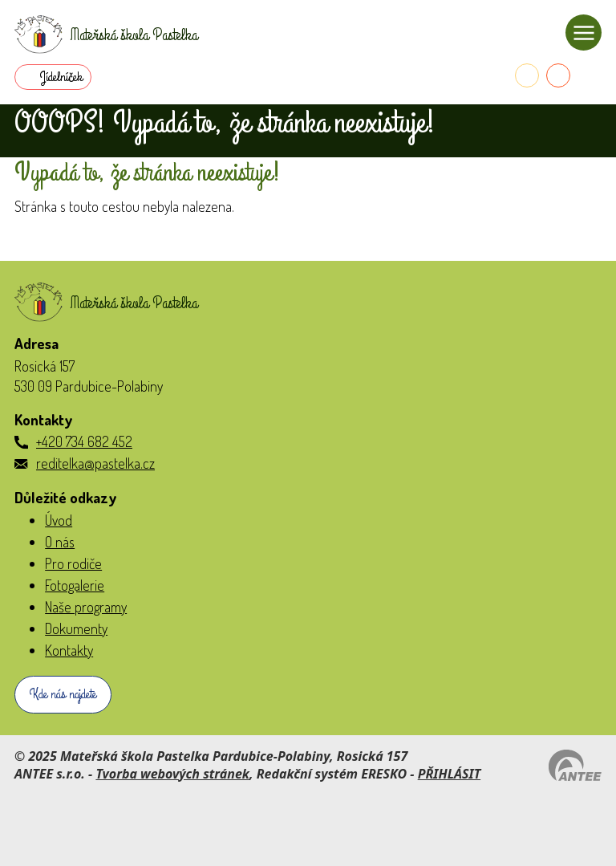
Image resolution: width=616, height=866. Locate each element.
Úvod (59, 520)
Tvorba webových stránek (172, 774)
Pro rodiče (73, 563)
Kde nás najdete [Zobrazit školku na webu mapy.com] (63, 694)
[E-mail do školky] (558, 75)
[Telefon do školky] (527, 75)
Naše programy (86, 607)
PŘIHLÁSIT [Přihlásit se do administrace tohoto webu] (449, 774)
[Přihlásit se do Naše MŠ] (590, 75)
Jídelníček (61, 77)
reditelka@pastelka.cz (95, 463)
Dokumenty (76, 628)
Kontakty (69, 650)
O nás (60, 542)
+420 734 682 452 (84, 441)
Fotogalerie (75, 585)
